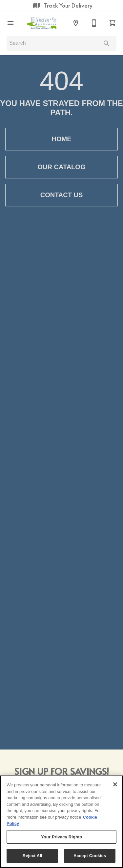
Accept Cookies (90, 856)
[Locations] (76, 23)
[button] (10, 23)
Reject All (32, 856)
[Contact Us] (94, 23)
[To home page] (43, 23)
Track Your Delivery (61, 5)
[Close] (115, 784)
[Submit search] (107, 43)
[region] (61, 822)
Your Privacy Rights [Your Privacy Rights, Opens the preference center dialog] (61, 837)
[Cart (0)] (113, 23)
